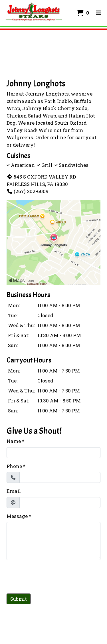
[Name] (53, 453)
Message (17, 516)
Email (14, 491)
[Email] (60, 503)
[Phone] (60, 477)
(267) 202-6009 (28, 191)
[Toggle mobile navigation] (99, 13)
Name (14, 441)
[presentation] (50, 576)
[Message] (53, 541)
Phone (14, 466)
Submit (19, 599)
